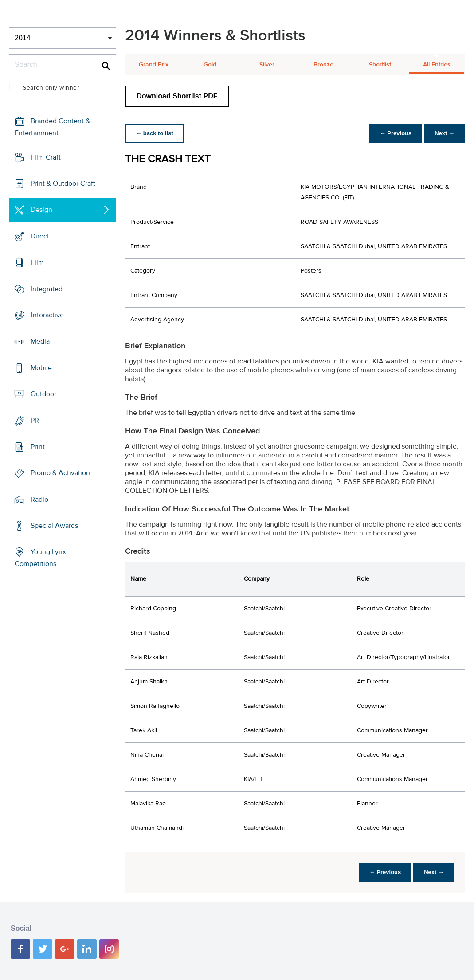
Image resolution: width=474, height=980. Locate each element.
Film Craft (46, 157)
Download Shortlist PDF (177, 96)
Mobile (41, 368)
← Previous (396, 133)
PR (35, 420)
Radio (39, 500)
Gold (210, 65)
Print (38, 447)
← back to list (155, 133)
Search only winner (51, 88)
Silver (267, 65)
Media (40, 341)
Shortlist (380, 65)
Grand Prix (154, 65)
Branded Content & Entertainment (52, 127)
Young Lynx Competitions (40, 558)
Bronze (323, 65)
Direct (40, 236)
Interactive (47, 315)
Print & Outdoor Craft (63, 184)
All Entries (437, 65)
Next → (445, 133)
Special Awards (54, 526)
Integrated (47, 289)
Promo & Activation (60, 473)
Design (41, 210)
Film (37, 262)
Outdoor (43, 394)
